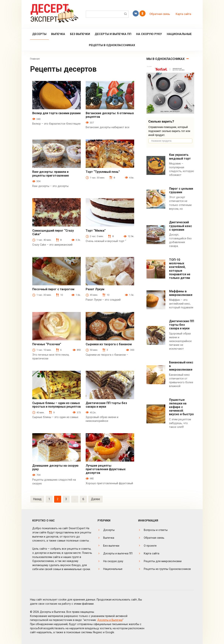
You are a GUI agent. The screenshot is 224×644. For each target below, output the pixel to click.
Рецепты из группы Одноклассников (167, 569)
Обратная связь (160, 14)
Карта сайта (183, 14)
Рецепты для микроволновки (163, 561)
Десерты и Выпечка (110, 620)
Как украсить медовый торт (180, 157)
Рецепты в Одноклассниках (112, 45)
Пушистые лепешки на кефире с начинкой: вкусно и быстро (181, 407)
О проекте (150, 546)
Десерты (39, 34)
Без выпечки (80, 34)
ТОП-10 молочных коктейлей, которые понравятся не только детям (180, 269)
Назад (37, 499)
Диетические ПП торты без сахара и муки (182, 325)
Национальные (179, 34)
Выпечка (58, 34)
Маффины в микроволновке (181, 293)
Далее (95, 499)
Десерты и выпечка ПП (113, 34)
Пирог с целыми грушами (181, 190)
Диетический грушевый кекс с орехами (181, 226)
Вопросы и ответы (156, 530)
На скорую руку (149, 34)
